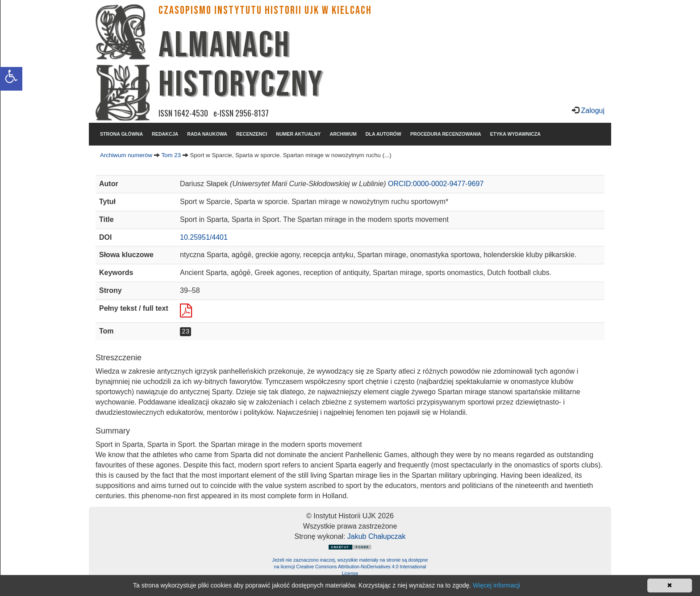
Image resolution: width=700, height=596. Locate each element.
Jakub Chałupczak (377, 536)
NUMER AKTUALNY (298, 134)
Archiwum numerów (126, 155)
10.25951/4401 (204, 237)
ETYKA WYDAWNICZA (515, 134)
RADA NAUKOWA (207, 134)
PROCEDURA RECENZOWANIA (446, 134)
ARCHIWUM (343, 134)
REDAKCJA (165, 134)
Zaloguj (592, 110)
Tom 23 (171, 155)
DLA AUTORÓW (383, 134)
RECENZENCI (252, 134)
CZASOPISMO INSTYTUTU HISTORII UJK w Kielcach (265, 10)
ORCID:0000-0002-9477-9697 (436, 184)
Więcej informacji (496, 585)
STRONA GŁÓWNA (121, 134)
